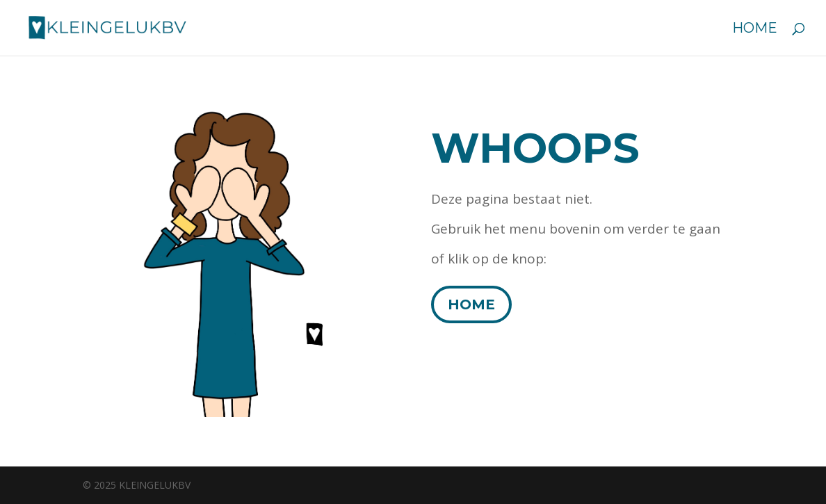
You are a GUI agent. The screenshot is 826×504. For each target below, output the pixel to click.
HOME (471, 304)
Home (755, 30)
